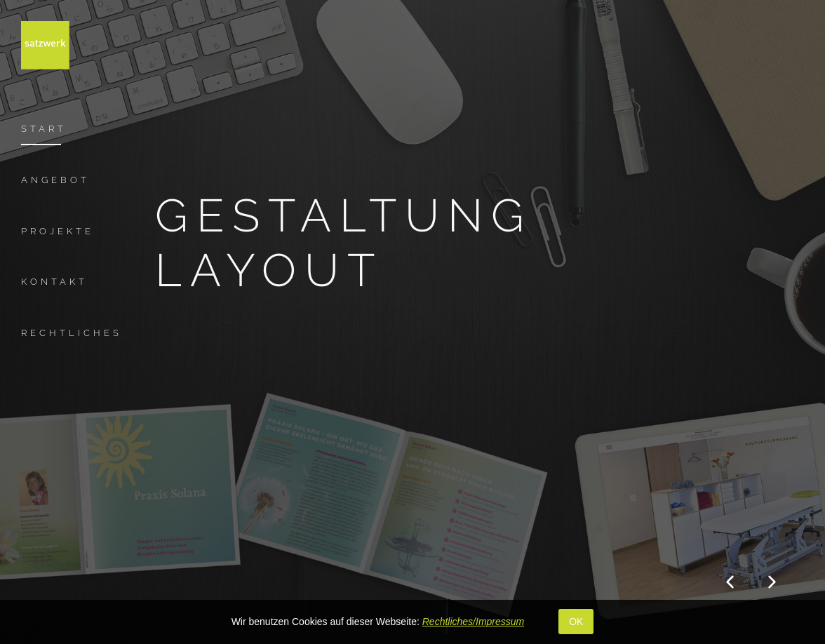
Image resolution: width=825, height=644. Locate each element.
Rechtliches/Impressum (474, 622)
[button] (730, 582)
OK (576, 622)
